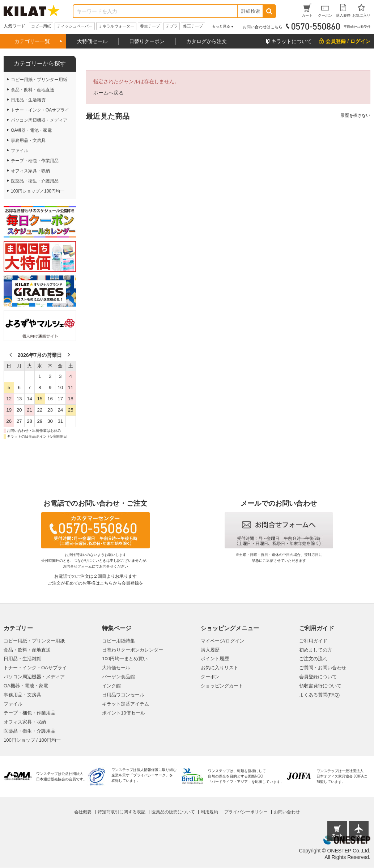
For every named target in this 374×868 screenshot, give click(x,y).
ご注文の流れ (313, 659)
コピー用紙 (41, 26)
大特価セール (92, 41)
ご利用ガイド (313, 641)
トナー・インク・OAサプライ (35, 668)
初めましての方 (316, 650)
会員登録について (318, 677)
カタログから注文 (207, 41)
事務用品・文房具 (22, 695)
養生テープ (150, 26)
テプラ (172, 26)
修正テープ (193, 26)
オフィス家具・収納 (25, 722)
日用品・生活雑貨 (22, 659)
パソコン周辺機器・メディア (34, 677)
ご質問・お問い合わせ (323, 668)
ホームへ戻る (109, 93)
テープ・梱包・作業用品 (29, 713)
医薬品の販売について (173, 812)
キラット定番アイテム (126, 704)
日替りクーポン (147, 41)
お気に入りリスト (220, 668)
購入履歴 (210, 650)
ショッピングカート (222, 686)
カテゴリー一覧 (32, 41)
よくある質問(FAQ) (320, 695)
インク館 (111, 686)
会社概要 (83, 812)
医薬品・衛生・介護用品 (29, 731)
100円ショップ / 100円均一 (32, 740)
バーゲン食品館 (118, 677)
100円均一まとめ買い (125, 659)
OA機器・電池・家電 (26, 686)
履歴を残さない (355, 115)
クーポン (210, 677)
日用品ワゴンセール (123, 695)
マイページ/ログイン (223, 641)
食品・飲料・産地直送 (27, 650)
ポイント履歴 (215, 659)
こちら (106, 583)
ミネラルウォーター (116, 26)
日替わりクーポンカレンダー (133, 650)
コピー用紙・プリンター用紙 (34, 641)
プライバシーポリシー (246, 812)
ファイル (13, 704)
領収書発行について (320, 686)
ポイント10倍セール (123, 713)
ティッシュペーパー (75, 26)
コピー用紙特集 (118, 641)
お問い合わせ (287, 812)
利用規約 (209, 812)
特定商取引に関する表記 (122, 812)
